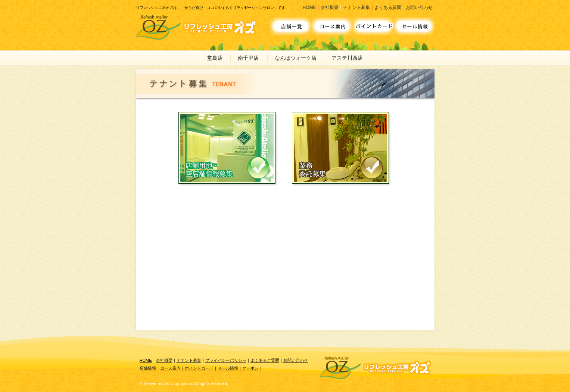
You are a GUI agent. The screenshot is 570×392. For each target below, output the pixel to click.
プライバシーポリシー (226, 360)
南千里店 (248, 58)
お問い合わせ (419, 7)
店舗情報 (148, 368)
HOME (309, 7)
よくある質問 (388, 7)
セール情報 (228, 368)
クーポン (250, 368)
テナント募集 (356, 7)
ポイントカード (199, 368)
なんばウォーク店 (296, 58)
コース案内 (170, 368)
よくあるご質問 (265, 360)
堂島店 (215, 58)
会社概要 (330, 7)
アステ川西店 (347, 58)
